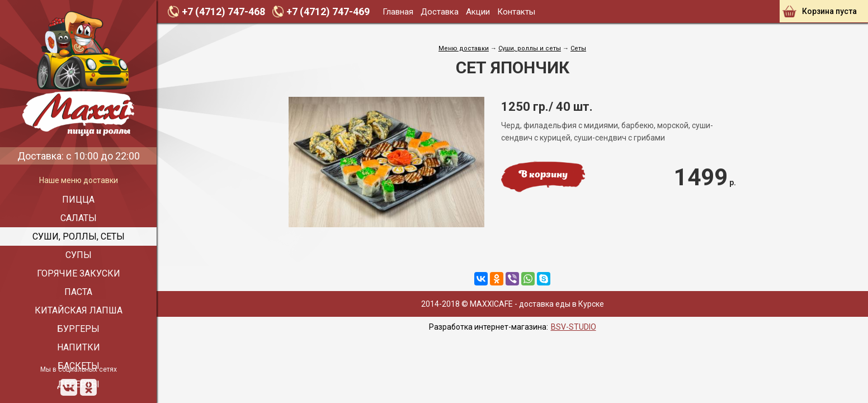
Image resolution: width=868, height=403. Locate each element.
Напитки (79, 347)
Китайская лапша (79, 310)
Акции (478, 12)
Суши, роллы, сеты (79, 236)
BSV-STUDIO (574, 327)
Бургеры (78, 329)
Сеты (578, 48)
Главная (398, 12)
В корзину (543, 175)
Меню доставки (464, 48)
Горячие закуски (79, 273)
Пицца (78, 200)
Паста (78, 292)
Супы (79, 255)
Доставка (440, 12)
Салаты (79, 218)
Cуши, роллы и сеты (530, 48)
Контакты (516, 12)
